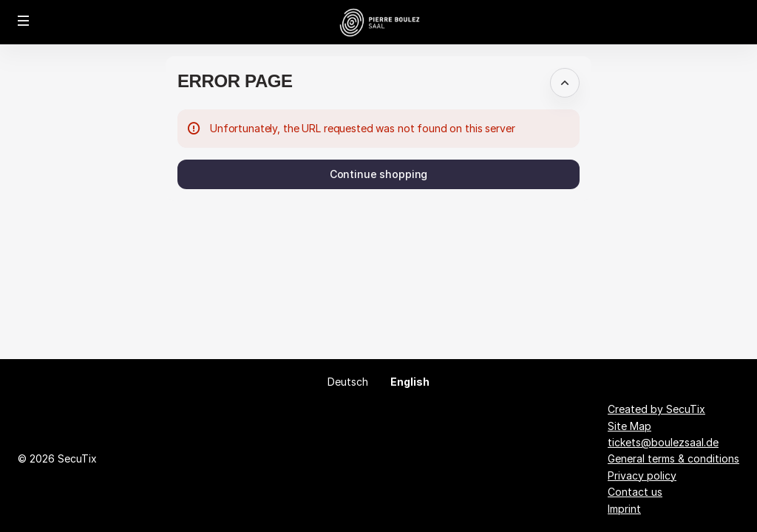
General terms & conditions (673, 458)
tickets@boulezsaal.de (663, 442)
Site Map (629, 426)
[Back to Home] (379, 22)
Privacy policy (642, 475)
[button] (24, 21)
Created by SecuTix (656, 409)
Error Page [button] (235, 81)
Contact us (635, 492)
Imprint (624, 509)
